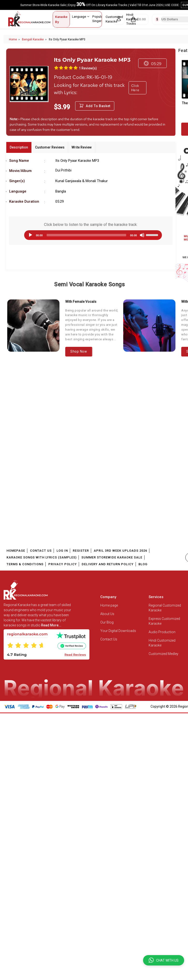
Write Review (82, 147)
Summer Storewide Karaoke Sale (112, 557)
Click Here (135, 88)
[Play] (30, 235)
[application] (91, 235)
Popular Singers (100, 19)
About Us (107, 614)
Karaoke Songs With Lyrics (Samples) (42, 557)
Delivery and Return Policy (108, 564)
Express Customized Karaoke (164, 621)
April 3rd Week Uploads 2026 (120, 551)
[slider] (87, 235)
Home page (109, 605)
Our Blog (107, 622)
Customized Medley (164, 654)
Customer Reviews (50, 147)
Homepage (16, 551)
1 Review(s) (88, 68)
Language (81, 16)
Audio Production (162, 632)
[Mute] (142, 235)
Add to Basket (95, 106)
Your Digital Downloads (118, 631)
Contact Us (41, 551)
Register (81, 551)
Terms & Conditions (25, 564)
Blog (143, 564)
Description (19, 147)
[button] (164, 960)
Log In (62, 551)
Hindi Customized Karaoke (162, 643)
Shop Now (79, 351)
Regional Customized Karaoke (165, 608)
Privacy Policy (63, 564)
